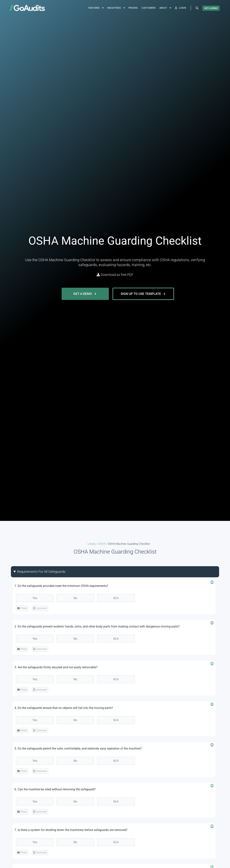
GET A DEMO (211, 8)
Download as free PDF (115, 275)
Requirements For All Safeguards (41, 572)
